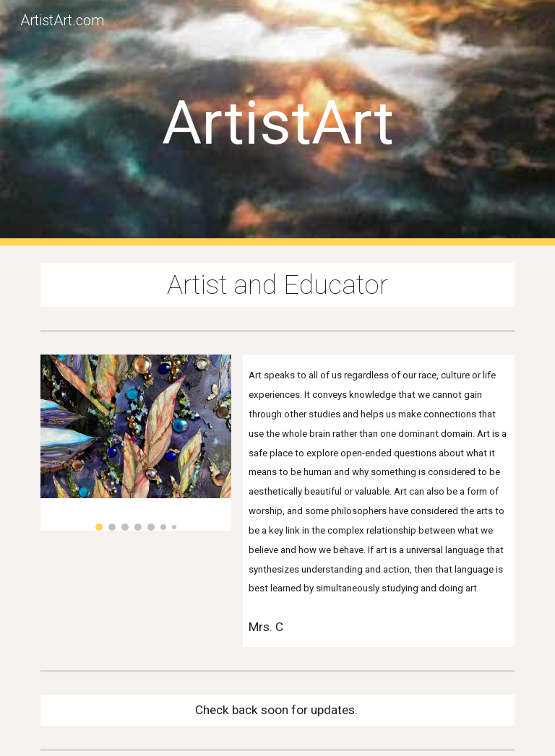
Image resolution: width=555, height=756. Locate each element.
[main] (277, 123)
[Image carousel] (135, 443)
